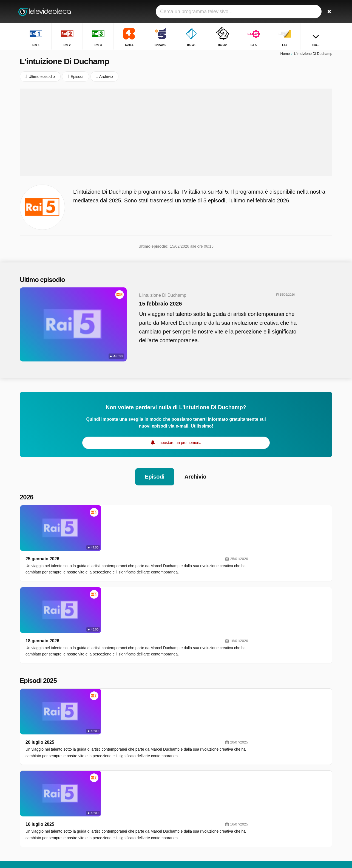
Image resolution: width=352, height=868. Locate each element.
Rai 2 (194, 760)
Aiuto (44, 801)
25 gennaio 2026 (121, 512)
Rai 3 (131, 768)
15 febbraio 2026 (158, 304)
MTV (194, 808)
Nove (194, 800)
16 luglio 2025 (118, 681)
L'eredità (268, 774)
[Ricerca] (326, 12)
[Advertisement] (176, 133)
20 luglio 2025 (118, 631)
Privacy (60, 801)
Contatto (27, 801)
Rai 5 (131, 816)
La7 (130, 792)
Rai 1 (131, 760)
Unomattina (270, 767)
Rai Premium (201, 824)
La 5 (193, 784)
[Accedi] (308, 12)
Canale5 (134, 776)
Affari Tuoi (269, 782)
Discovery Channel (206, 816)
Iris (129, 824)
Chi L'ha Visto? (273, 822)
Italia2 (132, 784)
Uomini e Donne (274, 814)
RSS (76, 801)
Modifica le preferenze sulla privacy (52, 811)
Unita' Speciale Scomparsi (283, 759)
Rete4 (195, 768)
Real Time (135, 808)
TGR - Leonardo (274, 798)
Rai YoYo (134, 839)
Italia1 (195, 776)
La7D (194, 792)
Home (285, 54)
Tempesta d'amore (276, 806)
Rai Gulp (197, 832)
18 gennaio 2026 (121, 562)
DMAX (132, 800)
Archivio (195, 475)
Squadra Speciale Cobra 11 (284, 790)
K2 (129, 832)
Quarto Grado (272, 830)
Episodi (155, 475)
